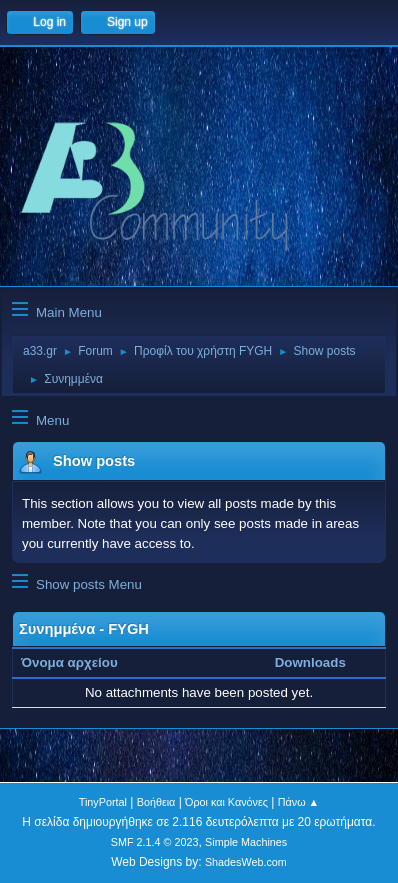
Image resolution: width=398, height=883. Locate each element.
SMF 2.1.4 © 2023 (155, 842)
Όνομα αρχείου (80, 662)
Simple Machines (246, 842)
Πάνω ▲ (299, 802)
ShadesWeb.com (246, 862)
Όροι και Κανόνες (226, 802)
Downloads (310, 662)
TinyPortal (103, 802)
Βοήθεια (156, 802)
